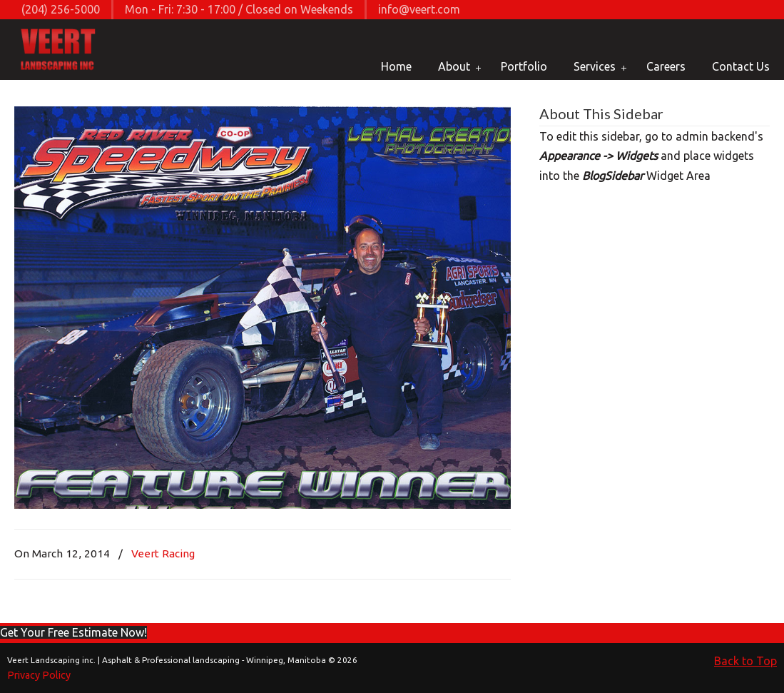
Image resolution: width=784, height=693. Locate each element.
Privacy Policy (39, 675)
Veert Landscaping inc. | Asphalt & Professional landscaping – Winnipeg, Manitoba (59, 51)
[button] (73, 632)
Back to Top (745, 661)
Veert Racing (163, 553)
